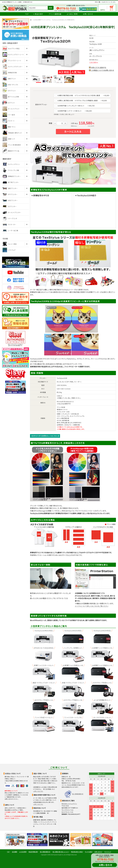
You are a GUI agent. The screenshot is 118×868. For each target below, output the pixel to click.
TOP (27, 14)
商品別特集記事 (33, 852)
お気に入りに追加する (99, 67)
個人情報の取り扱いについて (61, 852)
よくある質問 (23, 852)
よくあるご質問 (72, 14)
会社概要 (14, 852)
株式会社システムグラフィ (69, 804)
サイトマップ (108, 852)
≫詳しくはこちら (38, 791)
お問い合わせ (88, 14)
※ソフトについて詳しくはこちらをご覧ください (92, 606)
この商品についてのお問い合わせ (103, 70)
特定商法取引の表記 (77, 852)
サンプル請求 (88, 852)
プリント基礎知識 (55, 14)
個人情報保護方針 (78, 794)
